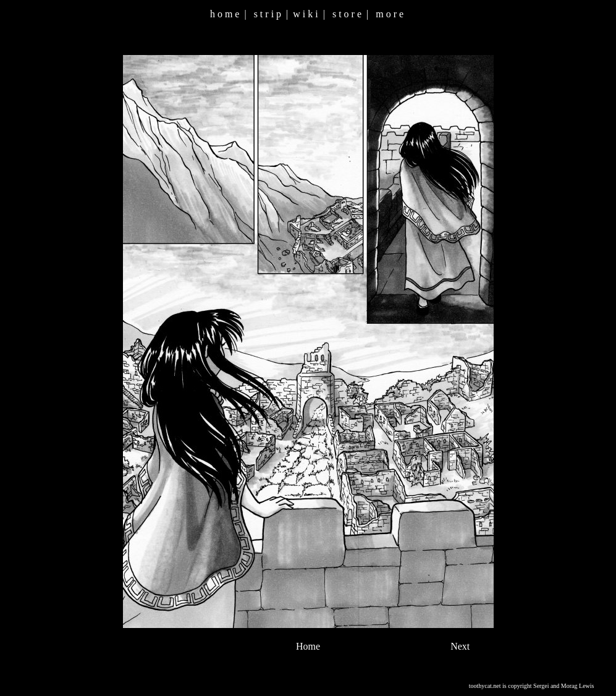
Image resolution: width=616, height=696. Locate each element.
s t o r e (347, 14)
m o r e (390, 14)
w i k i (305, 14)
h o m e (225, 14)
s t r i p (268, 14)
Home (308, 646)
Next (460, 646)
